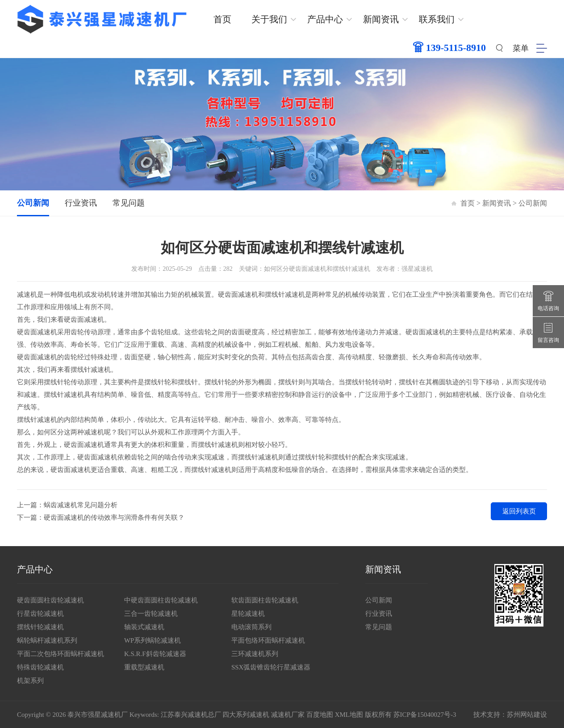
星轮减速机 (248, 614)
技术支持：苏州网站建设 (510, 715)
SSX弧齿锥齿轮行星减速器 (271, 667)
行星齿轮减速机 (40, 614)
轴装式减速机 (144, 627)
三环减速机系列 (255, 654)
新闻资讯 (381, 19)
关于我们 (269, 19)
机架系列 (30, 681)
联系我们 (437, 19)
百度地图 (320, 715)
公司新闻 (33, 203)
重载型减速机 (144, 667)
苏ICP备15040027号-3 (425, 715)
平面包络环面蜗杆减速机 (268, 640)
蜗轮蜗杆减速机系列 (47, 640)
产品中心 (325, 19)
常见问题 (129, 203)
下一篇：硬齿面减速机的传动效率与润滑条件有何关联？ (101, 518)
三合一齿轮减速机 (151, 614)
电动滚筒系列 (251, 627)
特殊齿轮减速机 (40, 667)
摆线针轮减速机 (40, 627)
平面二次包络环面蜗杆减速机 (61, 654)
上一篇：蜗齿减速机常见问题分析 (67, 505)
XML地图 (349, 715)
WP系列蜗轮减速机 (153, 640)
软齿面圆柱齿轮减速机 (265, 600)
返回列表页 (519, 511)
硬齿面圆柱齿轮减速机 (50, 600)
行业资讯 (81, 203)
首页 (222, 19)
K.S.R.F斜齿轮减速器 (155, 654)
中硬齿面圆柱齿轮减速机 (161, 600)
